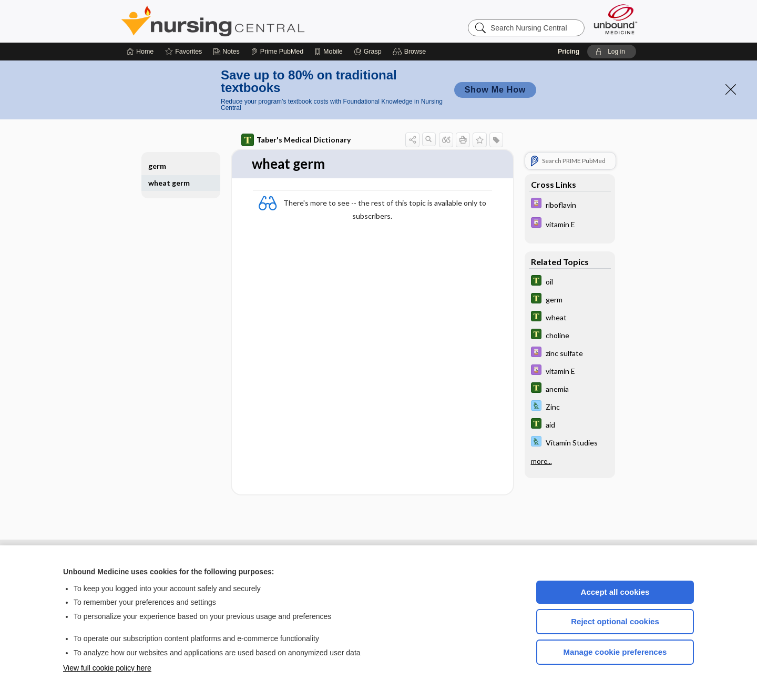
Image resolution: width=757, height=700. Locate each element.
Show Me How (495, 90)
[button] (411, 52)
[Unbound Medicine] (616, 19)
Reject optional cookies (615, 621)
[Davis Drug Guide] (570, 204)
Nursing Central (252, 21)
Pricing (569, 52)
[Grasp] (368, 52)
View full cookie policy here (107, 668)
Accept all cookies (615, 592)
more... (541, 461)
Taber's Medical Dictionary (296, 140)
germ (157, 166)
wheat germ (169, 183)
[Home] (140, 52)
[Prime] (277, 52)
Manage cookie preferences (615, 652)
